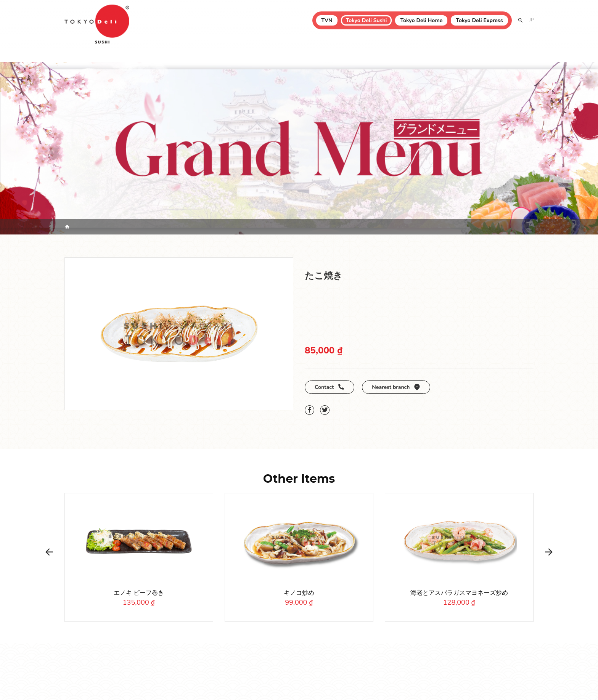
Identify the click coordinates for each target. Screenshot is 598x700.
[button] (49, 552)
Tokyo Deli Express (479, 20)
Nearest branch (396, 387)
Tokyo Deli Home (421, 20)
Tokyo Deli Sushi (367, 20)
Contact (330, 387)
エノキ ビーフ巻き (139, 593)
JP (531, 20)
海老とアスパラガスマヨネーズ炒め (459, 593)
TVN (327, 20)
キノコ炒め (299, 593)
